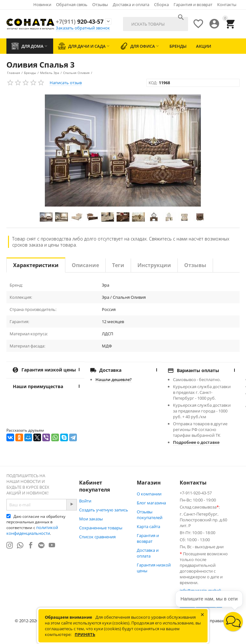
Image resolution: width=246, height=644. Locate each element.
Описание (85, 265)
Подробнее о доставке (196, 442)
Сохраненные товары (101, 528)
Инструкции (154, 265)
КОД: (153, 83)
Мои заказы (91, 519)
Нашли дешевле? (114, 379)
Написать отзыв (66, 83)
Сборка (161, 4)
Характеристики (36, 265)
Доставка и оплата (131, 4)
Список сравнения (97, 537)
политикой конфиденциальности (32, 530)
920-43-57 (80, 21)
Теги (118, 265)
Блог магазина (151, 503)
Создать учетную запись (104, 510)
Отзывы (100, 4)
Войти (85, 501)
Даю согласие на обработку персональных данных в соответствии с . (36, 525)
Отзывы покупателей (150, 515)
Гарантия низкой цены (154, 568)
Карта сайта (148, 526)
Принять (85, 634)
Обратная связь (72, 4)
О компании (149, 494)
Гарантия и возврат (193, 4)
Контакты (227, 4)
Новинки (42, 4)
